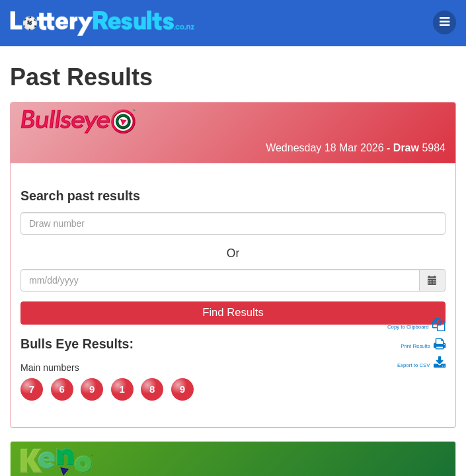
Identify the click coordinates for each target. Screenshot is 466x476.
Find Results (233, 312)
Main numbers (50, 368)
